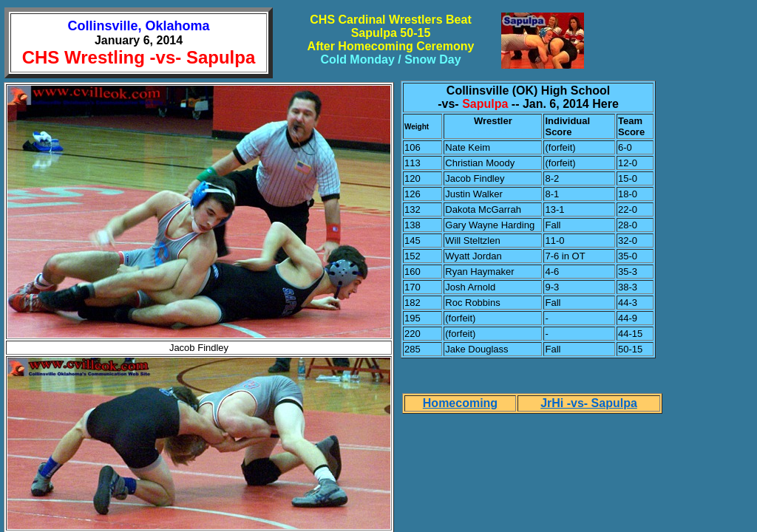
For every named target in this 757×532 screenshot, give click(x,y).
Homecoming (460, 403)
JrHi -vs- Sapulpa (589, 403)
